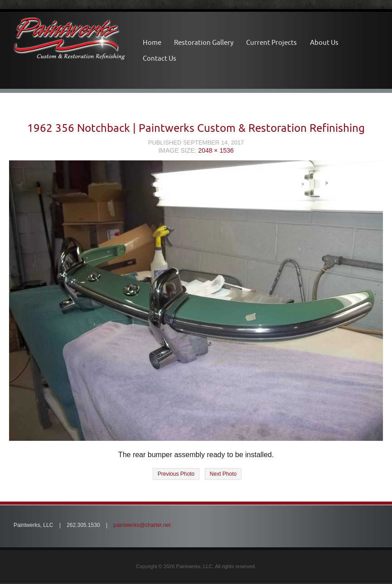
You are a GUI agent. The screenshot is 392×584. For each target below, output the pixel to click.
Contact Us (160, 58)
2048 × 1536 (216, 150)
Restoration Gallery (204, 42)
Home (152, 42)
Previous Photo (176, 474)
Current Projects (271, 42)
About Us (324, 42)
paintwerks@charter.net (142, 525)
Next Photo (223, 474)
